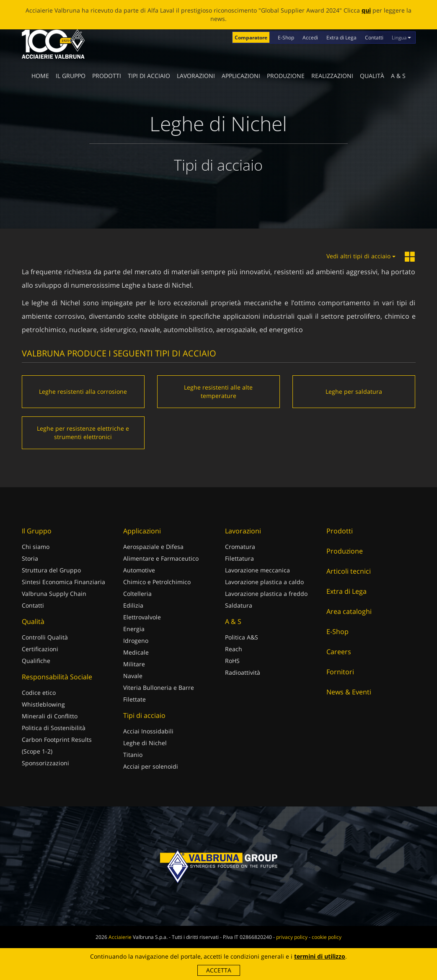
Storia (30, 558)
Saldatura (239, 605)
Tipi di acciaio (149, 76)
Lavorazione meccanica (257, 570)
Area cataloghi (349, 611)
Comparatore (251, 38)
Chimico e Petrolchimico (157, 582)
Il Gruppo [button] (71, 76)
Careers (339, 652)
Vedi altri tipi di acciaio (361, 256)
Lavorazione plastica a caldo (264, 582)
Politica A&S (242, 637)
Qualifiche (36, 661)
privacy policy (292, 937)
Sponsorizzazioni (45, 763)
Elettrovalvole (142, 617)
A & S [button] (398, 76)
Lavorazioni (196, 76)
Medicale (136, 652)
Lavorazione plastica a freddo (266, 594)
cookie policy (327, 937)
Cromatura (240, 547)
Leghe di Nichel (145, 743)
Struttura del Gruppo (51, 570)
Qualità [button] (372, 76)
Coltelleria (137, 594)
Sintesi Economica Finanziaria (63, 582)
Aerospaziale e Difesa (153, 547)
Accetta (219, 970)
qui (366, 10)
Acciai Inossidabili (148, 731)
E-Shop (286, 38)
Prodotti (107, 76)
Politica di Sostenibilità (54, 728)
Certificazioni (40, 649)
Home (40, 76)
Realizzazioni (332, 76)
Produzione (286, 76)
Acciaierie (120, 937)
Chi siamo (36, 547)
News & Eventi (349, 692)
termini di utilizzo (320, 956)
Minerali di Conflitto (50, 716)
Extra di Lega (341, 38)
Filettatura (239, 558)
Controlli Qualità (45, 637)
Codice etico (39, 693)
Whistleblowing (43, 704)
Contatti (374, 38)
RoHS (232, 661)
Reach (234, 649)
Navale (133, 676)
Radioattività (243, 672)
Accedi (310, 38)
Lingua (401, 38)
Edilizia (133, 605)
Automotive (139, 570)
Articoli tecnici (349, 571)
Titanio (133, 755)
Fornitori (340, 672)
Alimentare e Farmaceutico (161, 558)
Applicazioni (241, 76)
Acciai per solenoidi (151, 766)
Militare (134, 664)
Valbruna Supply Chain (54, 594)
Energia (134, 629)
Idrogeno (136, 641)
